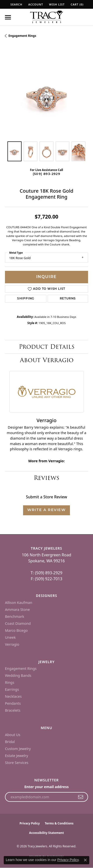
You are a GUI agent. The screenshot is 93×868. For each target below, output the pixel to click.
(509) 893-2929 (46, 174)
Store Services (17, 763)
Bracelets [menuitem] (13, 710)
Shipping (26, 299)
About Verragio (47, 360)
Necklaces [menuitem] (13, 696)
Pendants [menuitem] (13, 703)
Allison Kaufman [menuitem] (19, 603)
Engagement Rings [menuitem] (21, 668)
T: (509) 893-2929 (47, 573)
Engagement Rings (22, 36)
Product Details (47, 347)
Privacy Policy (30, 823)
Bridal (10, 742)
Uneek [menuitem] (10, 637)
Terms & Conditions (59, 823)
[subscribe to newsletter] (81, 797)
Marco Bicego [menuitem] (16, 630)
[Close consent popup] (85, 860)
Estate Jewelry (16, 756)
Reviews (46, 478)
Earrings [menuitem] (12, 689)
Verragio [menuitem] (12, 644)
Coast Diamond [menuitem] (18, 623)
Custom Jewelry (18, 749)
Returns (68, 299)
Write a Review (46, 510)
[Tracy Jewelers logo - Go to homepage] (47, 17)
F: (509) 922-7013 (46, 579)
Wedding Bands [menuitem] (18, 675)
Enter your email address (46, 787)
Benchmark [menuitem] (15, 616)
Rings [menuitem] (10, 682)
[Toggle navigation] (8, 17)
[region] (46, 95)
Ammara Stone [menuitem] (17, 609)
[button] (16, 4)
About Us (13, 735)
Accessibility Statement (46, 833)
